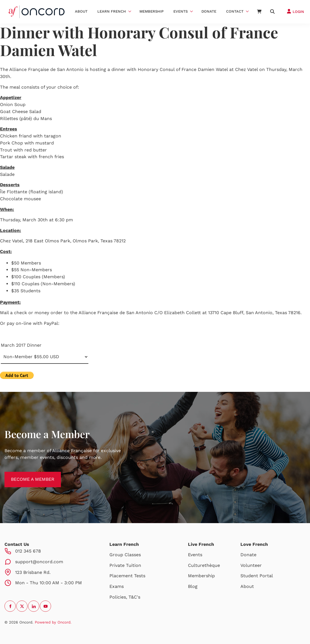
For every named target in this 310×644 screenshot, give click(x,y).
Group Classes (125, 555)
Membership (151, 11)
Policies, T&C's (125, 597)
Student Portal (257, 576)
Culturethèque (204, 565)
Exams (117, 586)
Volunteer (251, 565)
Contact (235, 11)
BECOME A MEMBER (26, 475)
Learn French (112, 11)
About (81, 11)
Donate (209, 11)
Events (181, 11)
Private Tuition (125, 565)
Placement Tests (127, 576)
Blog (193, 586)
